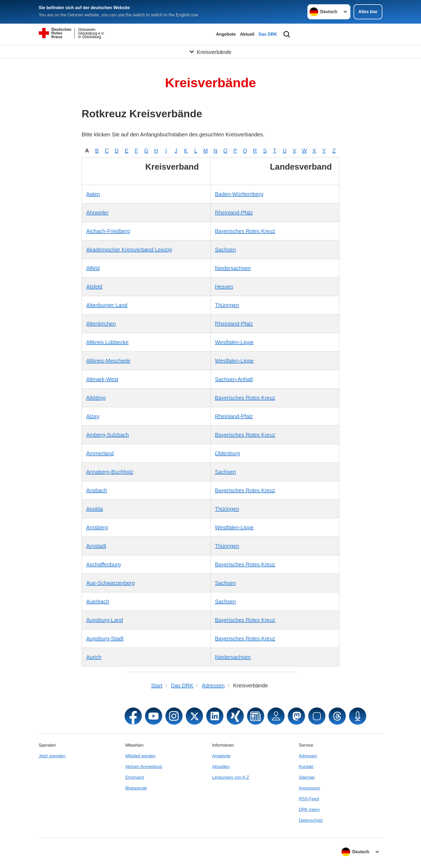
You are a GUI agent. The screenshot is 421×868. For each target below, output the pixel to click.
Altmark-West (102, 379)
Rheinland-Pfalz (234, 213)
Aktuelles (221, 767)
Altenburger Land (107, 305)
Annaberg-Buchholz (110, 472)
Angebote (226, 34)
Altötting (96, 398)
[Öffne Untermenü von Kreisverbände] (210, 52)
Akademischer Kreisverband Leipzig (129, 250)
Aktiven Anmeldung (144, 767)
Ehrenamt (135, 777)
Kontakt (306, 767)
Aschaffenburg (104, 564)
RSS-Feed (309, 799)
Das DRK (268, 34)
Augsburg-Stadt (105, 639)
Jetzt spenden (52, 756)
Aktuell (247, 34)
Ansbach (97, 490)
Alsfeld (94, 287)
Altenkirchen (101, 324)
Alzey (93, 416)
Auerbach (98, 601)
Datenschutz (311, 820)
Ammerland (100, 453)
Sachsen (226, 250)
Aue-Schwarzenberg (110, 583)
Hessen (224, 287)
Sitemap (307, 777)
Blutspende (136, 788)
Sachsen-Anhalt (234, 379)
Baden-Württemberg (239, 194)
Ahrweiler (97, 213)
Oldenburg (228, 453)
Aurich (94, 657)
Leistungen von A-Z (231, 777)
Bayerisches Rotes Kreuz (245, 231)
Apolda (95, 509)
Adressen (308, 756)
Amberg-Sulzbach (108, 435)
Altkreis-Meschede (108, 361)
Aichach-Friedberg (108, 231)
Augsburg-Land (105, 620)
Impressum (309, 788)
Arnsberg (97, 527)
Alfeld (93, 268)
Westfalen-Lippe (234, 342)
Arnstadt (96, 546)
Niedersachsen (233, 268)
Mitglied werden (140, 756)
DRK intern (309, 810)
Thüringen (227, 305)
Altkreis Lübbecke (107, 342)
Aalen (93, 194)
